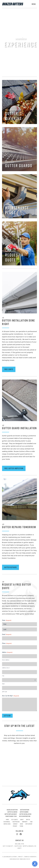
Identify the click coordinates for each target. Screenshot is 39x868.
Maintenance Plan (11, 816)
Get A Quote (15, 820)
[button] (34, 3)
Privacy (15, 826)
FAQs (31, 822)
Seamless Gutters (12, 810)
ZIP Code (4, 692)
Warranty (25, 822)
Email (7, 635)
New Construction (25, 816)
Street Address (6, 660)
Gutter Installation (25, 814)
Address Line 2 (6, 668)
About (22, 820)
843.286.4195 (20, 844)
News (21, 824)
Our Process (16, 822)
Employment (29, 824)
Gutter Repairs (10, 567)
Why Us (28, 820)
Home (7, 820)
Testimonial (7, 822)
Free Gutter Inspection (14, 468)
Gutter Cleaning (12, 812)
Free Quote (9, 369)
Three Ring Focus (25, 859)
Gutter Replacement (11, 814)
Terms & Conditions (30, 857)
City (3, 676)
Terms (21, 826)
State (3, 684)
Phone (7, 643)
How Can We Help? (10, 696)
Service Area (7, 824)
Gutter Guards (24, 812)
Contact (15, 824)
